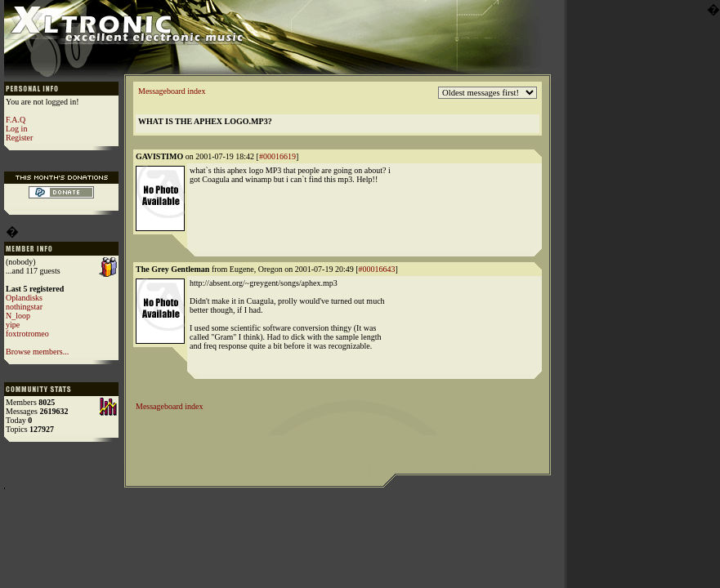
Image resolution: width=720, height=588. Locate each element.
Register (19, 138)
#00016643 (377, 269)
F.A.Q (16, 120)
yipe (13, 325)
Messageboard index (172, 91)
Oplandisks (24, 298)
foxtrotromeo (27, 334)
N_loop (18, 316)
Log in (16, 129)
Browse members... (37, 352)
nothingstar (24, 307)
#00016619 (277, 156)
